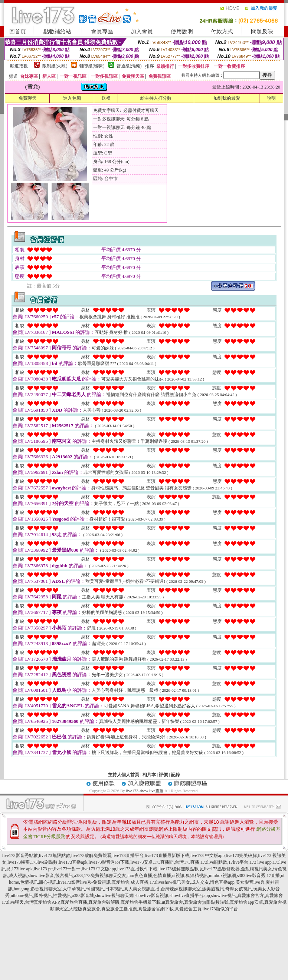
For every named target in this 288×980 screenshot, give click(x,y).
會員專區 (102, 31)
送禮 (106, 98)
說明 (271, 98)
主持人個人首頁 (124, 775)
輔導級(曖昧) (92, 66)
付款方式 (222, 31)
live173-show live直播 (145, 791)
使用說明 (182, 31)
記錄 (176, 775)
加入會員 (142, 31)
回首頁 (18, 31)
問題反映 (262, 31)
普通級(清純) (129, 66)
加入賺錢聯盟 (144, 783)
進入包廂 (72, 98)
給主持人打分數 (156, 98)
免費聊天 (27, 98)
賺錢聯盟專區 (191, 783)
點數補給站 (57, 31)
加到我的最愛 (227, 98)
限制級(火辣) (55, 66)
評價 (163, 775)
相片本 (149, 775)
